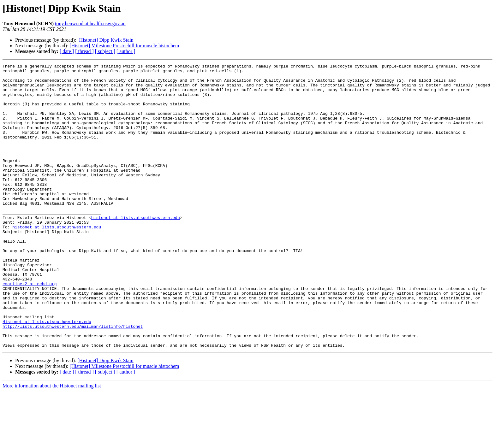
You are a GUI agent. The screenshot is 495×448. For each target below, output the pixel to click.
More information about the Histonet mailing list (52, 442)
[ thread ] (84, 51)
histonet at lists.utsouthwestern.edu (136, 249)
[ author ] (126, 51)
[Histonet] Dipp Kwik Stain (105, 40)
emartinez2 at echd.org (30, 328)
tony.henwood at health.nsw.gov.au (90, 24)
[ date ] (67, 51)
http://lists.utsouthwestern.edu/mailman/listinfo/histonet (73, 379)
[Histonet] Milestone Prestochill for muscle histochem (124, 46)
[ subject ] (105, 51)
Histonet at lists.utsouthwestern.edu (47, 374)
